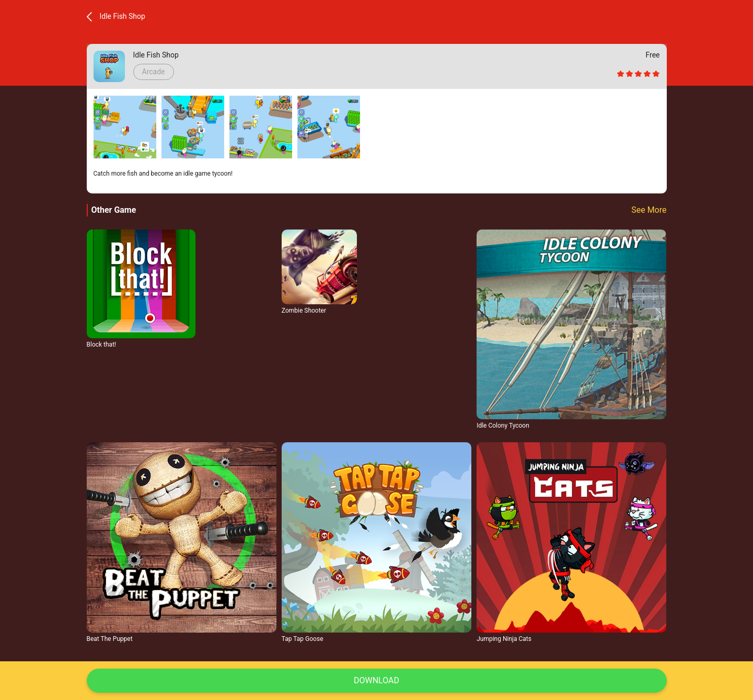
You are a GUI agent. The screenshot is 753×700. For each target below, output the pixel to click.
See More (649, 210)
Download (376, 680)
